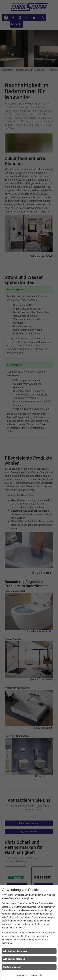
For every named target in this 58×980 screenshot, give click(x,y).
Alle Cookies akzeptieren (15, 951)
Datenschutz (36, 975)
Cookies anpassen (12, 967)
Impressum (21, 975)
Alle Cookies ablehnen (14, 959)
